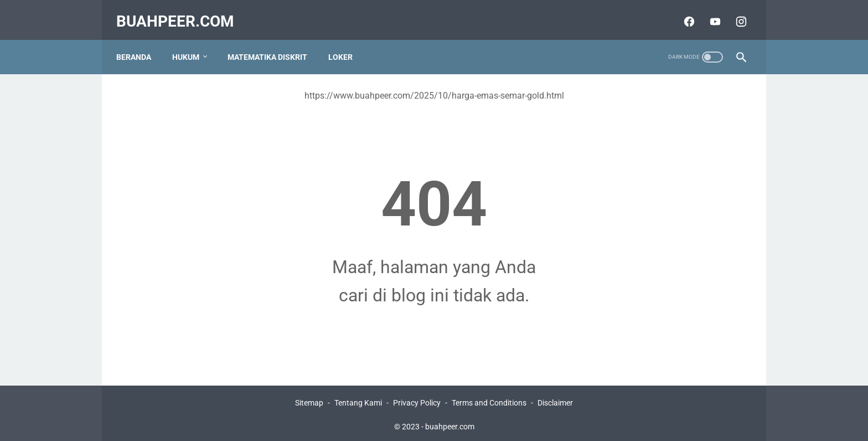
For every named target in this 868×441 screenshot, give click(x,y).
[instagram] (734, 13)
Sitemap (309, 401)
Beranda (139, 44)
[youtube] (708, 13)
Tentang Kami (358, 401)
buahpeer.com (181, 13)
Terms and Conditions (489, 401)
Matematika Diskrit (273, 44)
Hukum (191, 44)
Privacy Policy (417, 401)
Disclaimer (555, 401)
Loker (346, 44)
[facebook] (682, 13)
